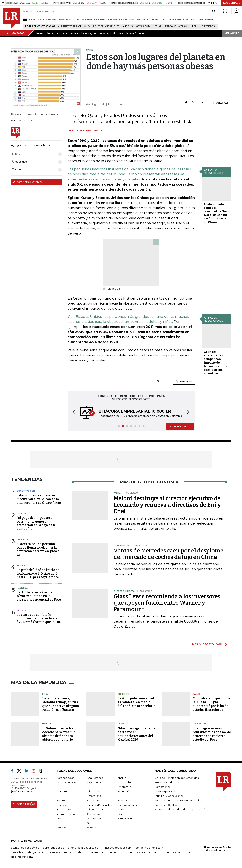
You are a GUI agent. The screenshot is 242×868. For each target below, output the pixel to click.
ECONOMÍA (50, 19)
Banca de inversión (177, 26)
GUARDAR (220, 103)
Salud (196, 694)
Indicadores (64, 809)
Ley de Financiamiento (106, 26)
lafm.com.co (161, 852)
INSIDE (209, 19)
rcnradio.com (118, 852)
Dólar (158, 26)
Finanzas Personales (99, 805)
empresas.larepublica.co (83, 848)
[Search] (214, 11)
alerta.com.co (181, 852)
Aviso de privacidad (166, 791)
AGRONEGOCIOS (117, 19)
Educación (199, 724)
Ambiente (22, 565)
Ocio (121, 814)
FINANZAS (35, 19)
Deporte (123, 724)
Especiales (94, 800)
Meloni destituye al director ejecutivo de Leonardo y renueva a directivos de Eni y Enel (167, 505)
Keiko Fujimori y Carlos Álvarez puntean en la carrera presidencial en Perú (39, 596)
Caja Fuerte (94, 782)
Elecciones (208, 26)
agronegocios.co (54, 848)
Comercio (124, 694)
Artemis (128, 26)
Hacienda (22, 539)
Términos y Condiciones (169, 796)
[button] (73, 413)
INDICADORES (195, 19)
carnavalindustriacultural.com (68, 852)
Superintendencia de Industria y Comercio (180, 809)
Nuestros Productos (167, 782)
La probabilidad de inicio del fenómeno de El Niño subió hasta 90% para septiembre (39, 573)
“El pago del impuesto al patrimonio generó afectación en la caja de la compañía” (36, 523)
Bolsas (21, 610)
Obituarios (93, 814)
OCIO (77, 19)
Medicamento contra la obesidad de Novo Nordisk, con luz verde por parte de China (216, 213)
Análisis (122, 778)
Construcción (26, 491)
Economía (124, 791)
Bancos (47, 724)
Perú (195, 26)
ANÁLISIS (135, 19)
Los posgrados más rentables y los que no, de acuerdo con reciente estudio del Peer (212, 734)
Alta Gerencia (95, 778)
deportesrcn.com (22, 857)
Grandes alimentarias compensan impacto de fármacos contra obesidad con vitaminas (216, 363)
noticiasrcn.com (140, 852)
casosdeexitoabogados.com (29, 852)
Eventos (122, 800)
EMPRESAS (65, 19)
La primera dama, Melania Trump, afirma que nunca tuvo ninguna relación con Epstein (61, 704)
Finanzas (62, 805)
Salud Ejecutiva (127, 818)
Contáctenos (162, 787)
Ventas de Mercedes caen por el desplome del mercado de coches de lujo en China (168, 554)
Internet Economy (68, 814)
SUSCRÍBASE (232, 3)
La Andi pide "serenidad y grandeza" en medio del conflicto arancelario (137, 702)
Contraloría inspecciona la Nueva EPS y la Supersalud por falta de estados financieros (211, 704)
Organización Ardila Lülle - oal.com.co (217, 849)
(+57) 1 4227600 (21, 791)
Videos (91, 828)
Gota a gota (143, 26)
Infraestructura (96, 809)
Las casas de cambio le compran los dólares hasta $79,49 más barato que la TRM (39, 618)
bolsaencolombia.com (149, 848)
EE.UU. (46, 694)
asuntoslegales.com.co (25, 848)
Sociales (62, 828)
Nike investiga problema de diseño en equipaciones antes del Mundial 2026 (137, 734)
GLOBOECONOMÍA (93, 19)
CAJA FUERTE (176, 19)
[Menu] (26, 19)
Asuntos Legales (66, 782)
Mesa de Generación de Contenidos (176, 778)
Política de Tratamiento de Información (178, 800)
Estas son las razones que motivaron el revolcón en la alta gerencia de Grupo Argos (39, 499)
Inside (121, 809)
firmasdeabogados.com (117, 848)
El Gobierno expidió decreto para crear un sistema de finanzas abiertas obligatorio (59, 734)
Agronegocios (65, 778)
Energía (21, 513)
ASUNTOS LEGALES (154, 19)
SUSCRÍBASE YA (180, 426)
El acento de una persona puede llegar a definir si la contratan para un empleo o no (38, 549)
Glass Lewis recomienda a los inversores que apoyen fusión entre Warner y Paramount (167, 603)
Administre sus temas (28, 182)
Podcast (62, 818)
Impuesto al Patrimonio (75, 26)
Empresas (63, 800)
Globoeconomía (128, 805)
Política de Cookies (166, 805)
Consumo (63, 791)
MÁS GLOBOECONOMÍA (207, 644)
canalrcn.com (98, 852)
